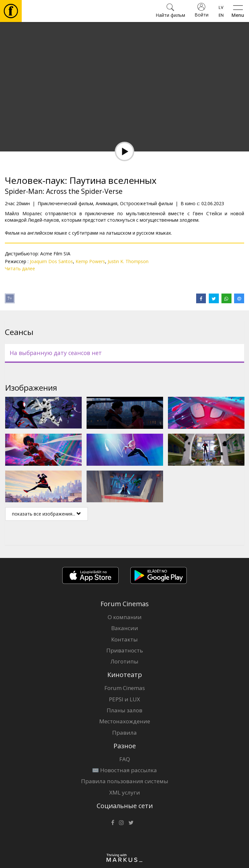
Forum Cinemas (125, 688)
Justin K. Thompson (128, 261)
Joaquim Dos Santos (51, 261)
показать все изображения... (47, 514)
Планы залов (124, 710)
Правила (124, 733)
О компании (125, 617)
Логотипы (124, 661)
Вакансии (125, 628)
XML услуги (125, 792)
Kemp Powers (90, 261)
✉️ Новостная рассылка (124, 770)
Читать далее (20, 268)
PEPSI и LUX (124, 699)
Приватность (125, 650)
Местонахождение (125, 721)
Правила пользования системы (125, 781)
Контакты (124, 639)
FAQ (125, 759)
